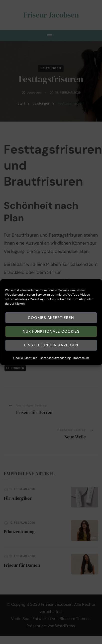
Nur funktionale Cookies (51, 336)
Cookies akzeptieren (51, 322)
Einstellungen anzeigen (51, 350)
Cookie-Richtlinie (25, 363)
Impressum (81, 363)
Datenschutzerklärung (55, 363)
